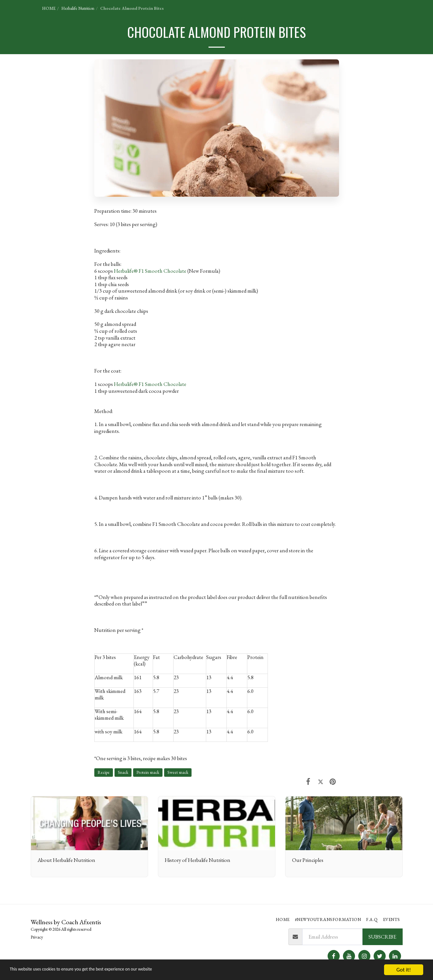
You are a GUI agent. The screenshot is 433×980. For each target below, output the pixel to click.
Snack (123, 772)
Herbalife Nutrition (78, 8)
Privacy (37, 937)
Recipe (104, 772)
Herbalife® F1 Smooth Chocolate (150, 271)
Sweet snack (178, 772)
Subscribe (382, 937)
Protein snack (148, 772)
